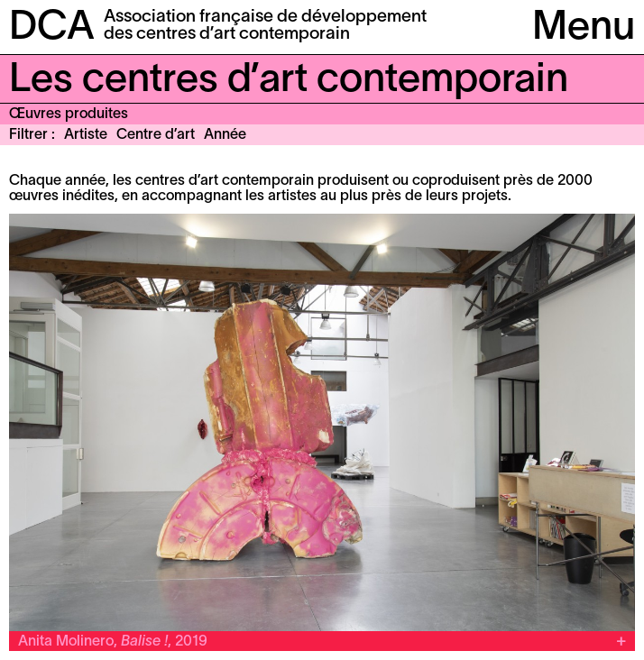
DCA (52, 28)
